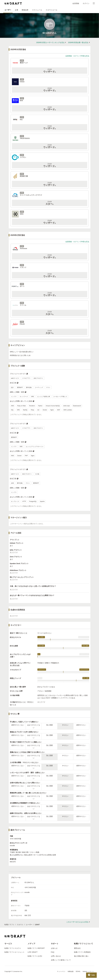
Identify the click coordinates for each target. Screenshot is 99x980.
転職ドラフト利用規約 (82, 952)
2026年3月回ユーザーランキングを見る (50, 42)
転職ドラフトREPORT (36, 948)
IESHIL (78, 971)
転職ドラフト (10, 925)
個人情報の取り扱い (82, 956)
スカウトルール (52, 10)
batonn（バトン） (89, 971)
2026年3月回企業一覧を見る (78, 42)
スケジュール (37, 10)
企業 (16, 10)
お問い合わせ (56, 956)
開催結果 (25, 10)
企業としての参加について (61, 960)
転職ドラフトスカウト (13, 948)
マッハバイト (61, 971)
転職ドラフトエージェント (15, 952)
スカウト (20, 925)
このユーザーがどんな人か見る (77, 922)
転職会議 (71, 971)
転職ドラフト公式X (35, 956)
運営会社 (77, 948)
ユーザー (8, 10)
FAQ (53, 952)
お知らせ (54, 948)
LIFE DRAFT (33, 952)
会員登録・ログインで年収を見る (77, 56)
